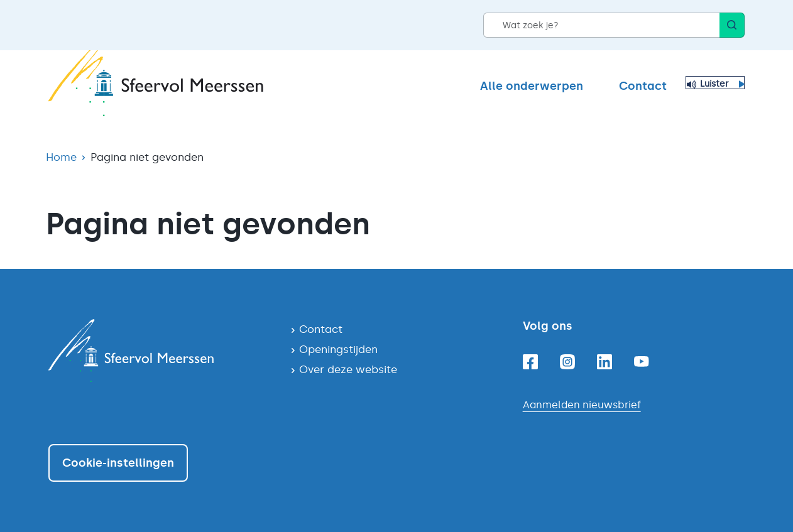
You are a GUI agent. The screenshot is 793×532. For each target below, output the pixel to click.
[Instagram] (567, 362)
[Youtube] (642, 361)
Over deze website (348, 369)
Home (61, 157)
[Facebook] (530, 362)
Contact (643, 86)
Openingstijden (338, 349)
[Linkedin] (604, 362)
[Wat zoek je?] (601, 25)
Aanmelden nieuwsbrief (582, 405)
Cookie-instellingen (118, 463)
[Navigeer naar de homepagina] (159, 350)
